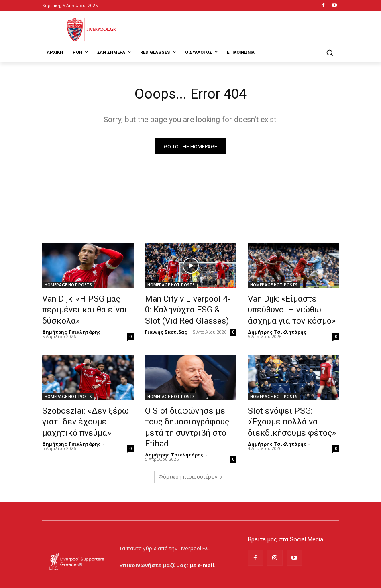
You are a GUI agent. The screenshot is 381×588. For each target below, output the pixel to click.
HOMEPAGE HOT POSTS (68, 287)
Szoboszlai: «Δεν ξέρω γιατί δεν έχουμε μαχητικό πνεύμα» (86, 414)
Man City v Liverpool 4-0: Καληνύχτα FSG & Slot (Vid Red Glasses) (185, 309)
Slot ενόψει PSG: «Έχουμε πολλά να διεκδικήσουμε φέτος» (287, 414)
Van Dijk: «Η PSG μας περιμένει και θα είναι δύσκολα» (77, 309)
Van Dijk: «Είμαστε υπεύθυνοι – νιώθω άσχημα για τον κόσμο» (293, 309)
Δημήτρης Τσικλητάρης (71, 327)
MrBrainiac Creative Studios (111, 580)
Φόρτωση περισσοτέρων (191, 455)
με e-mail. (203, 543)
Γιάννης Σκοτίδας (166, 327)
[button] (330, 53)
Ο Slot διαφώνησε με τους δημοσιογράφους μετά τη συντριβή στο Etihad (185, 414)
